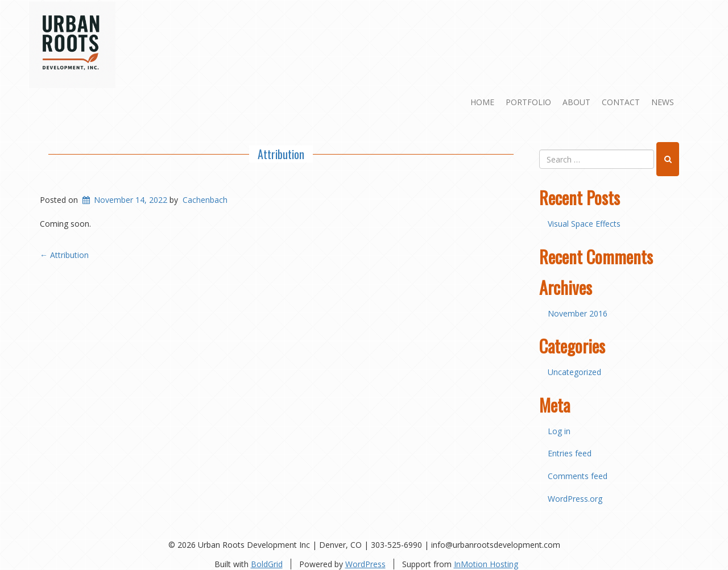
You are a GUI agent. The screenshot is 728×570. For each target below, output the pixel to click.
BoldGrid (267, 564)
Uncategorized (574, 372)
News (663, 102)
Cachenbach (205, 200)
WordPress (365, 564)
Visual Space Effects (584, 224)
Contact (621, 102)
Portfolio (528, 102)
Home (482, 102)
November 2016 (578, 313)
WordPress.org (575, 499)
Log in (559, 431)
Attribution (281, 154)
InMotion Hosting (486, 564)
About (576, 102)
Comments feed (578, 476)
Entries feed (570, 453)
